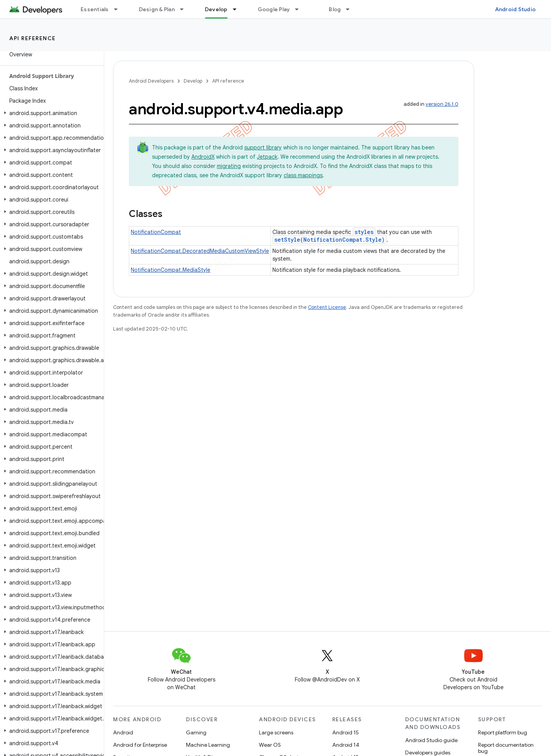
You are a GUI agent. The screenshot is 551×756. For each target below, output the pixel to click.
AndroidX (203, 157)
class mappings (303, 175)
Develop (193, 81)
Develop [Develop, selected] (216, 9)
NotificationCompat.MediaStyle (171, 270)
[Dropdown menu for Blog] (351, 9)
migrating (229, 166)
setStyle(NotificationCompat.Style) (330, 240)
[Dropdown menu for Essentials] (119, 9)
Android (123, 732)
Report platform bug (503, 732)
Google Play (274, 9)
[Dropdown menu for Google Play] (300, 9)
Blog (335, 9)
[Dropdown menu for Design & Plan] (185, 9)
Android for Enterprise (140, 745)
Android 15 (346, 732)
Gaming (196, 732)
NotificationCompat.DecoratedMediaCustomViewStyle (200, 251)
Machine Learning (208, 745)
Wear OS (270, 745)
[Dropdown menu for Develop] (238, 9)
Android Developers (151, 81)
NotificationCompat (156, 232)
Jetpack (267, 157)
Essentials (95, 9)
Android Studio (516, 9)
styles (364, 232)
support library (263, 147)
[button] (50, 113)
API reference (33, 38)
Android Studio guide (431, 740)
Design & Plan (157, 9)
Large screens (276, 732)
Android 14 (346, 745)
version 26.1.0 (442, 104)
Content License (327, 307)
